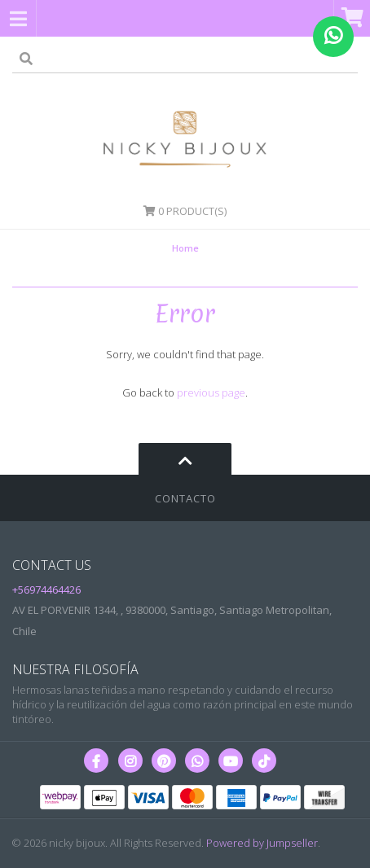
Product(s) (185, 211)
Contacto (185, 498)
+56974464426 (46, 590)
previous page (211, 392)
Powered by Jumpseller (262, 843)
